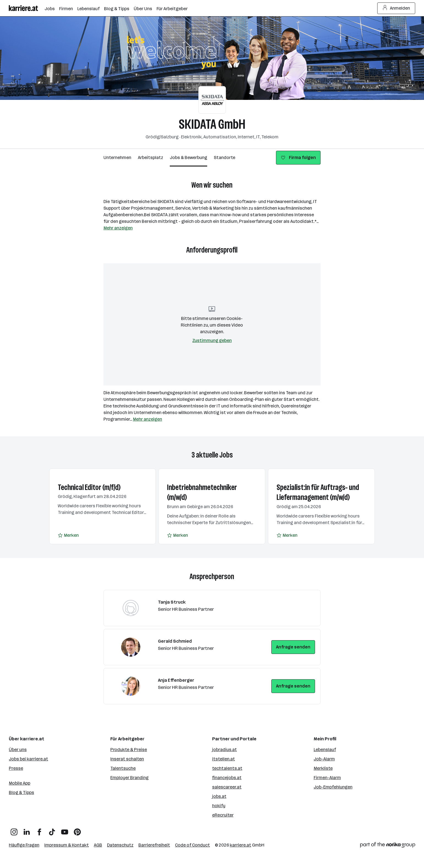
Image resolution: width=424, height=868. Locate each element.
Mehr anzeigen (118, 228)
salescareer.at (227, 787)
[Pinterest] (77, 830)
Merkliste (323, 768)
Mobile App (20, 783)
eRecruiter (223, 815)
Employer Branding (129, 778)
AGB (98, 845)
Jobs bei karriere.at (28, 759)
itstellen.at (224, 759)
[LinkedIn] (27, 830)
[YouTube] (65, 830)
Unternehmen (117, 158)
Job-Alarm (324, 759)
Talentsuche (123, 768)
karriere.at (240, 845)
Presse (16, 768)
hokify (219, 806)
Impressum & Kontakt (67, 845)
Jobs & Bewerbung (188, 158)
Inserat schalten (127, 759)
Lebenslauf (325, 750)
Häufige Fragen (24, 845)
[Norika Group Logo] (388, 846)
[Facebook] (39, 830)
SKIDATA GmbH (212, 124)
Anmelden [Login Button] (396, 8)
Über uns (18, 750)
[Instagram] (14, 830)
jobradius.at (225, 750)
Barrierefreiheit (154, 845)
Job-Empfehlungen (333, 787)
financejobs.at (227, 778)
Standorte (225, 158)
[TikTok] (52, 830)
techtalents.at (227, 768)
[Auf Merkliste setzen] (68, 535)
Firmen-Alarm (327, 778)
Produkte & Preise (129, 750)
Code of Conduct (192, 845)
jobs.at (219, 796)
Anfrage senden (293, 647)
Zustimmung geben (212, 340)
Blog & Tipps (21, 792)
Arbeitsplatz (151, 158)
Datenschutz (120, 845)
